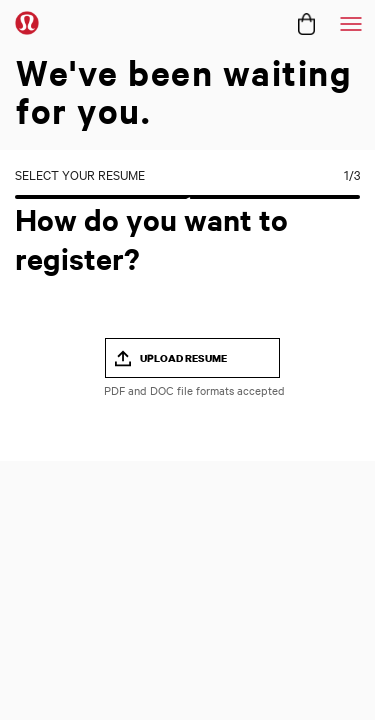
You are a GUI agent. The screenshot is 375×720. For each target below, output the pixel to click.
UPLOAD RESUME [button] (183, 358)
